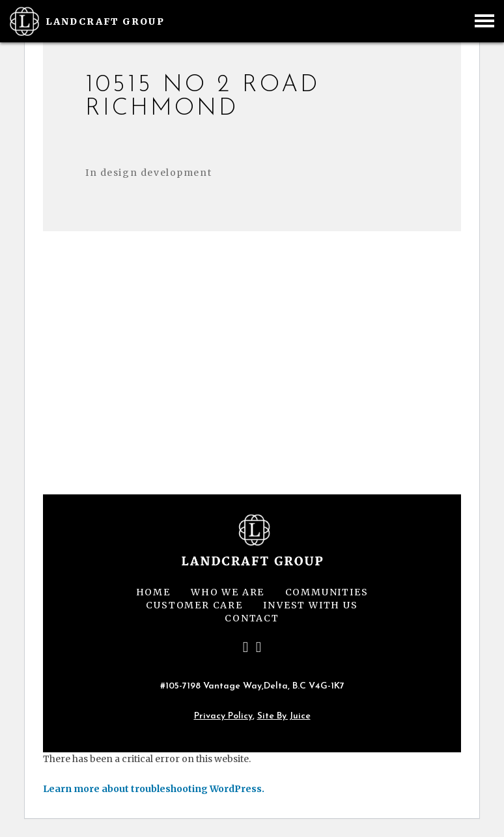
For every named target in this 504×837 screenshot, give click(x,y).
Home (153, 592)
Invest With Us (310, 605)
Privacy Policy (223, 716)
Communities (327, 592)
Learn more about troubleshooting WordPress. (154, 789)
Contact (252, 618)
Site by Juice (284, 716)
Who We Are (228, 592)
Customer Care (194, 605)
